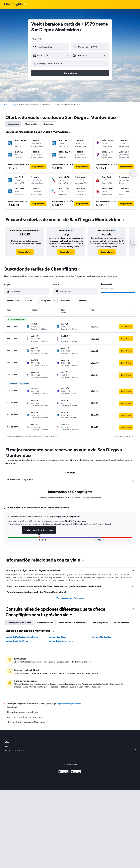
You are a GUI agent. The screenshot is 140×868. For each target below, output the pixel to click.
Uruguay (15, 105)
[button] (49, 56)
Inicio (6, 105)
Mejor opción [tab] (31, 124)
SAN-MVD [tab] (70, 473)
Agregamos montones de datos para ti (71, 717)
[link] (25, 252)
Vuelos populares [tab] (100, 623)
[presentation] (81, 30)
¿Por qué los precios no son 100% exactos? (71, 722)
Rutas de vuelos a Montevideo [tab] (73, 623)
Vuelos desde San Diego (17, 641)
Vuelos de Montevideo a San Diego (22, 637)
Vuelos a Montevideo (102, 637)
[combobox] (38, 39)
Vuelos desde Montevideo (61, 641)
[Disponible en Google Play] (64, 772)
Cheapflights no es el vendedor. (71, 712)
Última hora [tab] (48, 124)
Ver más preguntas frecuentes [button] (70, 598)
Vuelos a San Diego (58, 637)
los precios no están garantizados (69, 704)
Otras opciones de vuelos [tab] (19, 623)
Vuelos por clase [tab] (122, 623)
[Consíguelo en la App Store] (76, 772)
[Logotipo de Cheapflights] (13, 4)
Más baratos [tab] (13, 124)
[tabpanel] (70, 528)
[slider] (137, 292)
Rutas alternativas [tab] (45, 623)
